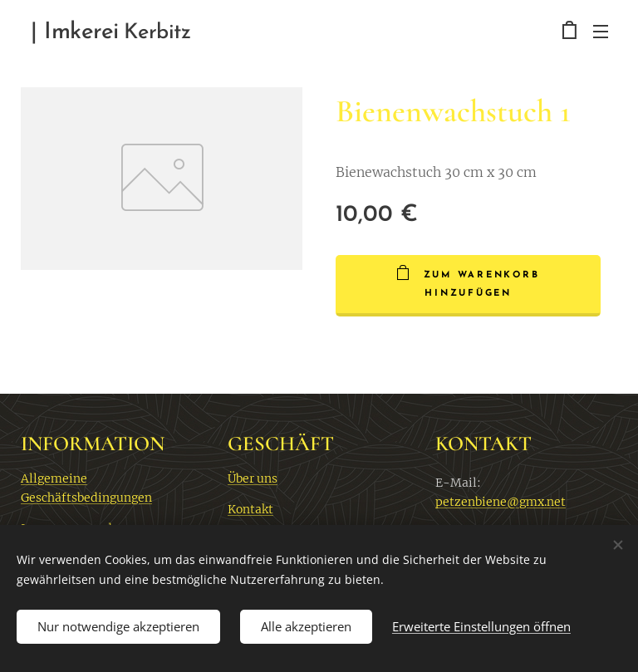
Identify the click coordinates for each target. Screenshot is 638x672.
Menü (601, 32)
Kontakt (250, 509)
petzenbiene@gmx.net (501, 502)
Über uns (253, 478)
